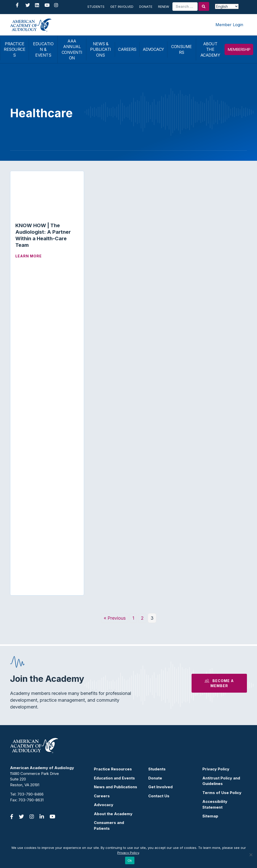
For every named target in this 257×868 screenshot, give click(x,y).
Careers (102, 796)
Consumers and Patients (109, 825)
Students (96, 7)
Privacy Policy (216, 769)
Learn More (29, 256)
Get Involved (122, 7)
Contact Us (159, 796)
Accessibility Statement (215, 804)
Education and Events (114, 778)
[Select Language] (227, 6)
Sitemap (210, 816)
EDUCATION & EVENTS (43, 49)
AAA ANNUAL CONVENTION (72, 49)
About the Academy (113, 814)
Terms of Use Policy (222, 793)
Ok (130, 861)
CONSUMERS (181, 49)
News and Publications (116, 787)
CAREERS (127, 49)
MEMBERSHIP (239, 49)
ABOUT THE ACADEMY (210, 49)
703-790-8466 (30, 794)
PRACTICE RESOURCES (14, 49)
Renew (164, 7)
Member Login (229, 25)
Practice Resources (113, 769)
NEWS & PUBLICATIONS (101, 49)
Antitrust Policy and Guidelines (221, 781)
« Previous (115, 618)
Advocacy (104, 805)
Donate (146, 7)
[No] (251, 855)
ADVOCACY (153, 49)
